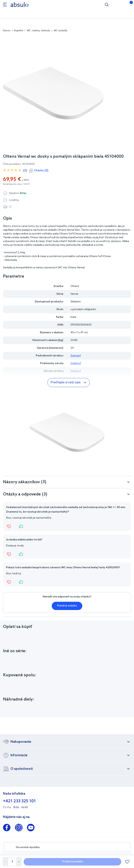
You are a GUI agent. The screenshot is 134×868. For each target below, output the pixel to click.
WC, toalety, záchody (38, 31)
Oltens (75, 286)
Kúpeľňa (19, 31)
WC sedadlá (60, 31)
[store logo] (19, 4)
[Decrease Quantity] (5, 862)
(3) (25, 171)
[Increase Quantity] (19, 862)
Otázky (41, 171)
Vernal (74, 294)
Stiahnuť (76, 363)
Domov (7, 31)
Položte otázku (67, 606)
